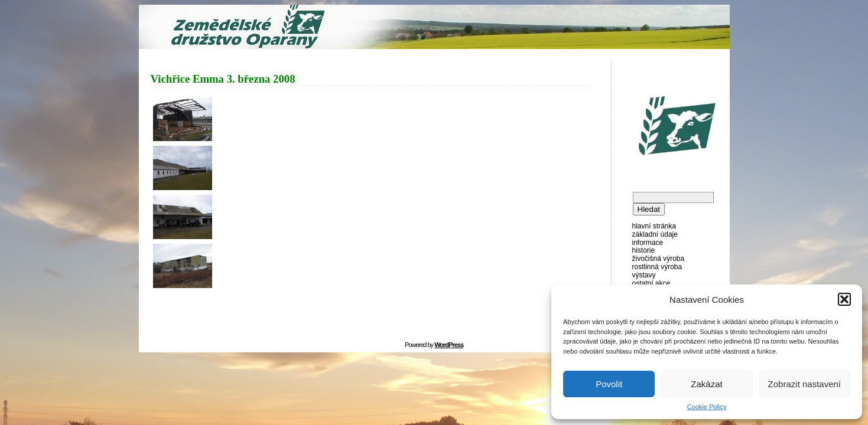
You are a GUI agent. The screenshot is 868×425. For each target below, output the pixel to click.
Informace (648, 243)
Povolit (609, 384)
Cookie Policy (707, 407)
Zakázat (706, 384)
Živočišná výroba (659, 259)
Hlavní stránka (654, 226)
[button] (844, 299)
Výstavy (644, 275)
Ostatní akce (651, 283)
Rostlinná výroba (657, 267)
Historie (644, 250)
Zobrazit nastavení (804, 384)
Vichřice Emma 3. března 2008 (223, 79)
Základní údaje (655, 234)
